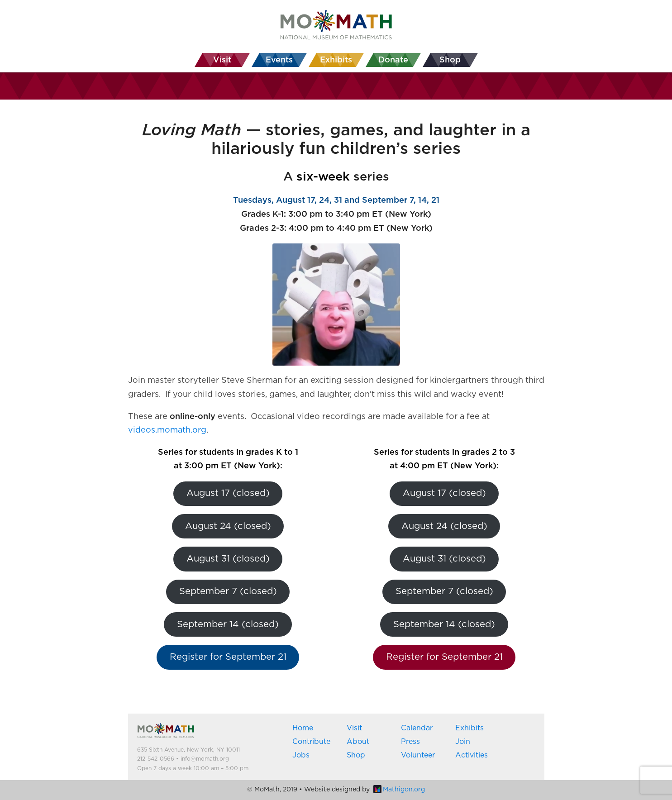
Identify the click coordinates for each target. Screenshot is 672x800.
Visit (354, 728)
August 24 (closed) (228, 526)
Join (463, 742)
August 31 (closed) (228, 559)
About (358, 742)
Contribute (311, 742)
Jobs (301, 755)
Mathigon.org (399, 790)
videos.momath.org (167, 430)
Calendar (417, 728)
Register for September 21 (228, 657)
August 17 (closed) (228, 493)
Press (410, 742)
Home (303, 728)
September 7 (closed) (228, 591)
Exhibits (469, 728)
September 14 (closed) (228, 624)
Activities (472, 755)
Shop (356, 755)
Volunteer (418, 755)
